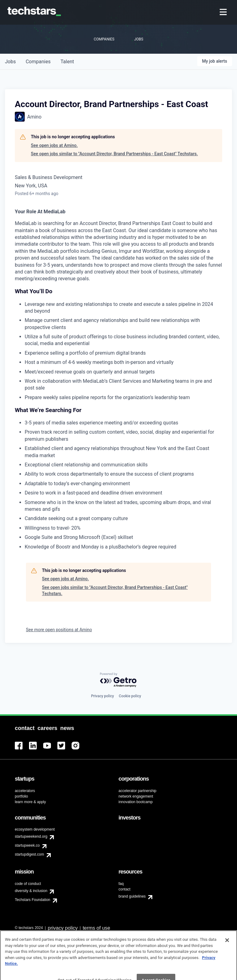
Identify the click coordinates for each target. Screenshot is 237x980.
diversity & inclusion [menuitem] (31, 891)
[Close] (227, 948)
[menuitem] (224, 13)
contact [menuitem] (125, 889)
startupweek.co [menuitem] (27, 845)
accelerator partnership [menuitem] (137, 791)
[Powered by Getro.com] (118, 680)
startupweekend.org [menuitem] (31, 836)
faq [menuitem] (121, 884)
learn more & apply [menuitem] (30, 802)
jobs (10, 62)
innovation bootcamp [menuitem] (136, 802)
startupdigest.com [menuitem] (29, 854)
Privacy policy (102, 696)
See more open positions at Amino (59, 630)
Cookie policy (130, 696)
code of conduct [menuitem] (28, 884)
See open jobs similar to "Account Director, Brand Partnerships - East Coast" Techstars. (114, 154)
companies (38, 62)
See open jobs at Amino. (54, 145)
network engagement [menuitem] (136, 796)
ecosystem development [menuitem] (35, 829)
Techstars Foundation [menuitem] (33, 900)
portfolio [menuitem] (21, 796)
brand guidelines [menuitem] (132, 896)
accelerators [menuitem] (25, 791)
